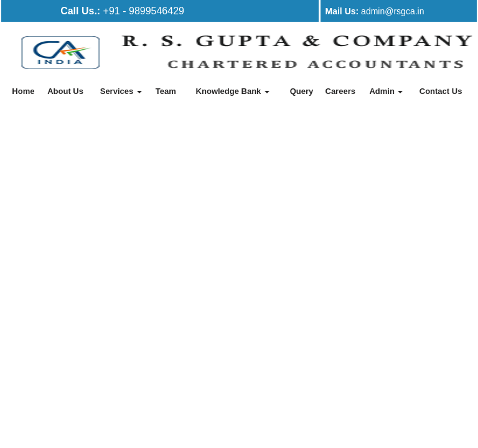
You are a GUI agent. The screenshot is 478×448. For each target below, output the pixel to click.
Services (121, 91)
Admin (386, 91)
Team (166, 91)
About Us (65, 91)
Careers (340, 91)
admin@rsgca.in (375, 11)
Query (302, 91)
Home (23, 91)
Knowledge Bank (233, 91)
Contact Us (441, 91)
